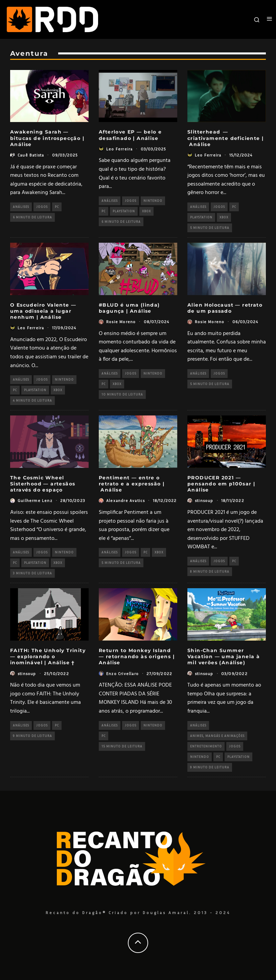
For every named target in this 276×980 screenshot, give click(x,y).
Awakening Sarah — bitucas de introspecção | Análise (47, 138)
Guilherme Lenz (35, 500)
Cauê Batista (31, 155)
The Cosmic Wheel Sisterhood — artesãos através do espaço (43, 484)
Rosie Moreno (121, 322)
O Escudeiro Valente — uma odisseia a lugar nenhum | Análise (43, 311)
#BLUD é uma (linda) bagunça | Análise (129, 308)
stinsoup (204, 500)
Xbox (146, 211)
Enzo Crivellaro (122, 674)
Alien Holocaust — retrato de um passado (225, 308)
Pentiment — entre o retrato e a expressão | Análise (132, 484)
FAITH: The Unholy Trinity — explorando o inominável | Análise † (48, 656)
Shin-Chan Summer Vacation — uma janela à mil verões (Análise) (224, 656)
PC (57, 207)
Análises (21, 207)
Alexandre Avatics (125, 500)
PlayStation (124, 211)
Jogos (42, 207)
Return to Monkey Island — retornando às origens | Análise (137, 656)
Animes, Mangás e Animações (217, 736)
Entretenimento (206, 746)
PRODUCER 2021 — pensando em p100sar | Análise (221, 484)
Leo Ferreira (119, 149)
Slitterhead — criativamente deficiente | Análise (225, 138)
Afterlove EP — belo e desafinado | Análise (130, 135)
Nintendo (153, 201)
